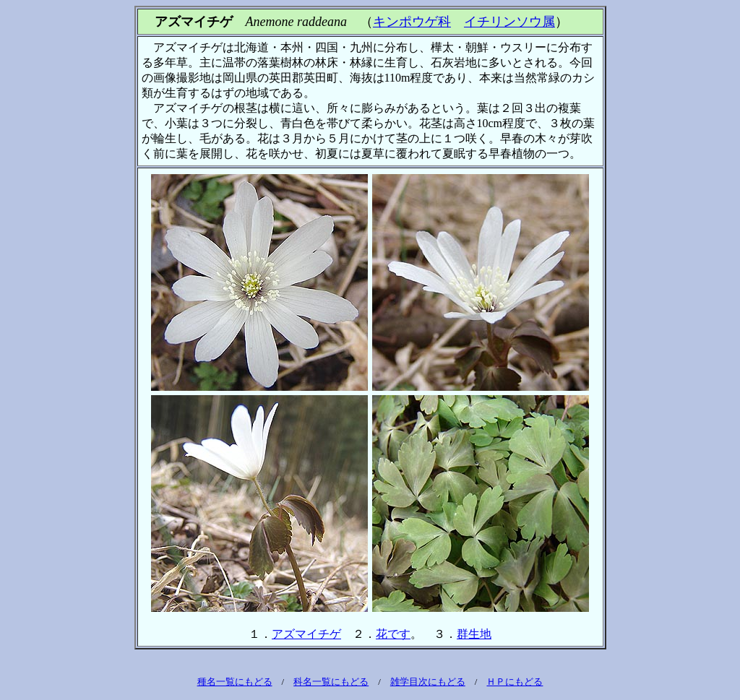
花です (393, 634)
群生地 (474, 634)
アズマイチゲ (306, 634)
